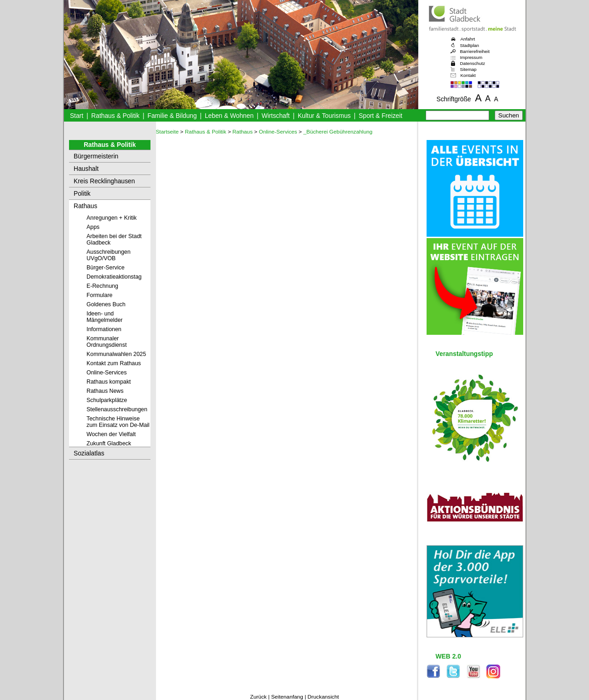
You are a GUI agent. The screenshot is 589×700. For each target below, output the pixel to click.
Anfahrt (468, 39)
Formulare (99, 295)
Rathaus (85, 206)
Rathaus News (105, 391)
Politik (82, 194)
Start (77, 116)
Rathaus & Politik (115, 116)
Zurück (258, 697)
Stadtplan (470, 45)
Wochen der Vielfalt (111, 434)
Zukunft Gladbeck (109, 443)
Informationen (104, 329)
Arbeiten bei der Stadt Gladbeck (114, 239)
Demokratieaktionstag (114, 277)
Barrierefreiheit (475, 51)
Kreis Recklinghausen (104, 181)
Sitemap (468, 69)
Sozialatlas (89, 453)
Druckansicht (323, 697)
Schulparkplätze (107, 400)
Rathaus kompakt (109, 382)
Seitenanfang (287, 697)
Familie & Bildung (172, 116)
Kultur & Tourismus (324, 116)
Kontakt (468, 75)
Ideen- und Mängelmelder (104, 317)
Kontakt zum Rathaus (114, 363)
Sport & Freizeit (381, 116)
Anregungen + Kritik (112, 218)
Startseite (167, 132)
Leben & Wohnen (229, 116)
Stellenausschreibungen (117, 409)
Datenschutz (473, 63)
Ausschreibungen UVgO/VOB (109, 255)
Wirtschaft (275, 116)
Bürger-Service (106, 268)
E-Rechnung (102, 286)
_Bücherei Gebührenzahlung (338, 132)
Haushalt (86, 169)
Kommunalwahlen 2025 (116, 354)
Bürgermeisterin (96, 156)
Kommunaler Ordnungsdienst (107, 342)
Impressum (471, 57)
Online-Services (107, 373)
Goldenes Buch (106, 304)
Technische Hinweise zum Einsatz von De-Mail (118, 422)
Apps (93, 227)
